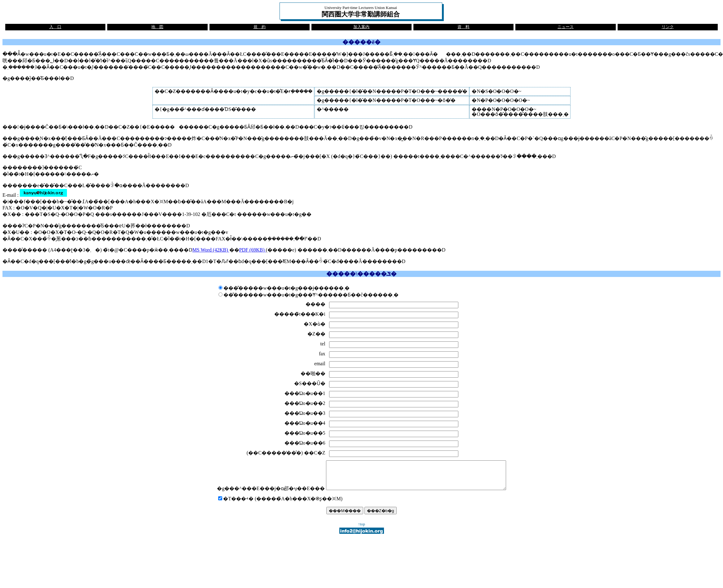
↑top (361, 530)
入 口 (55, 27)
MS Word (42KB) (211, 250)
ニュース (566, 27)
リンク (668, 27)
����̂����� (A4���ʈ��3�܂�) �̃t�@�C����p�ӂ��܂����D (97, 250)
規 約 (260, 27)
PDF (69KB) (253, 250)
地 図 (157, 27)
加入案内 (361, 27)
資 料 (463, 27)
